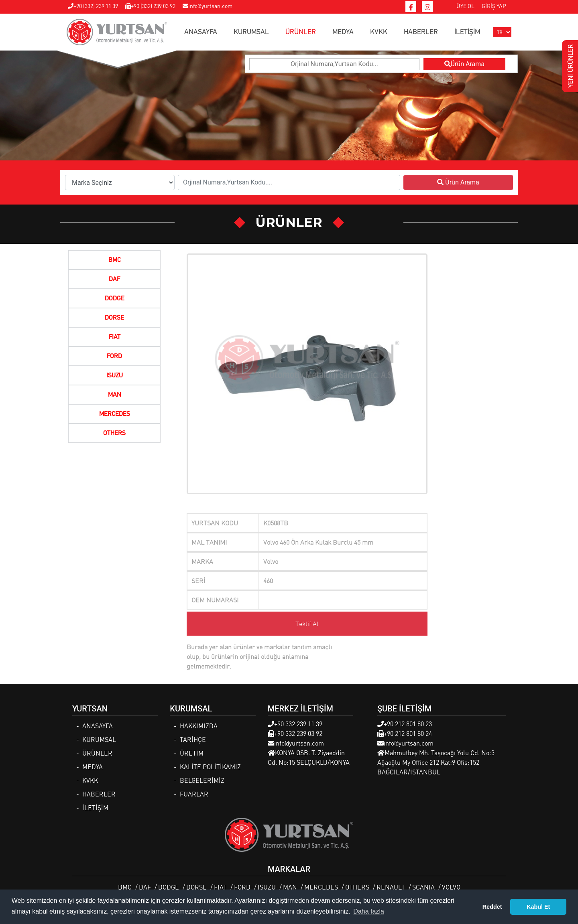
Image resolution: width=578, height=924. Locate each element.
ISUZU (115, 376)
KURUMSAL (251, 32)
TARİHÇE (193, 739)
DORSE (114, 318)
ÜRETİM (192, 753)
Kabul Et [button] (538, 907)
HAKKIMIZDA (199, 726)
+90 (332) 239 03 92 (150, 6)
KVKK (379, 32)
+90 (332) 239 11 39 (93, 6)
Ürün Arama (464, 64)
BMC (115, 260)
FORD (114, 357)
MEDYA (343, 32)
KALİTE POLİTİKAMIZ (210, 767)
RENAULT (391, 887)
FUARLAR (194, 794)
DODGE (115, 299)
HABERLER (421, 32)
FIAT (115, 337)
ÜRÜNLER (301, 32)
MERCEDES (115, 414)
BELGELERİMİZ (202, 780)
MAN (115, 395)
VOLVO (451, 887)
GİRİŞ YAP (494, 6)
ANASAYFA (201, 32)
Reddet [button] (492, 907)
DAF (114, 280)
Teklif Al (307, 624)
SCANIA (423, 887)
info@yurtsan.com (208, 6)
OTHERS (114, 434)
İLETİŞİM (467, 32)
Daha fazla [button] (369, 911)
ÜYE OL (465, 6)
